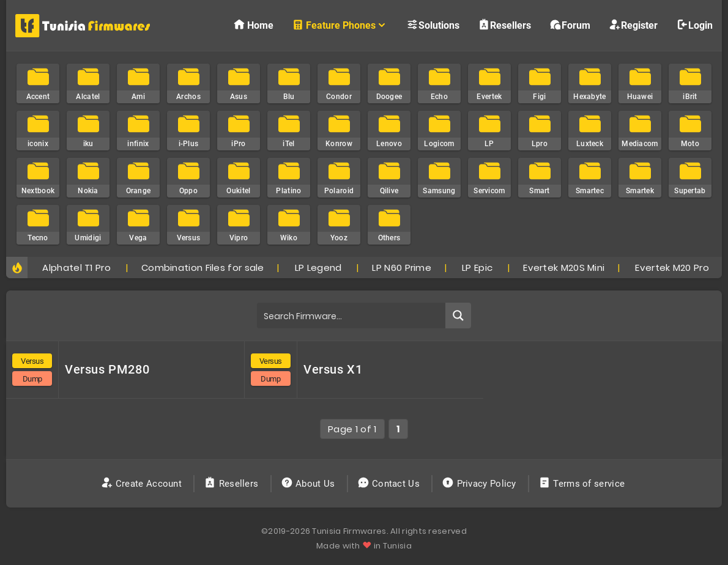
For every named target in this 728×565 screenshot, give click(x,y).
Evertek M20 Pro (672, 268)
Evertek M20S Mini (564, 268)
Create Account (143, 484)
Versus (32, 361)
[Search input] (352, 316)
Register (633, 25)
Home (253, 25)
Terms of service (583, 484)
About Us (309, 484)
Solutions (433, 25)
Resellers (504, 25)
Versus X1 (333, 369)
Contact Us (390, 484)
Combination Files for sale (203, 268)
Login (694, 25)
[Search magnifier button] (458, 316)
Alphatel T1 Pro (76, 268)
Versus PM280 (107, 369)
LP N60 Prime (402, 268)
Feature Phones (340, 25)
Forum (570, 25)
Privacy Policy (480, 484)
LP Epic (477, 268)
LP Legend (318, 268)
